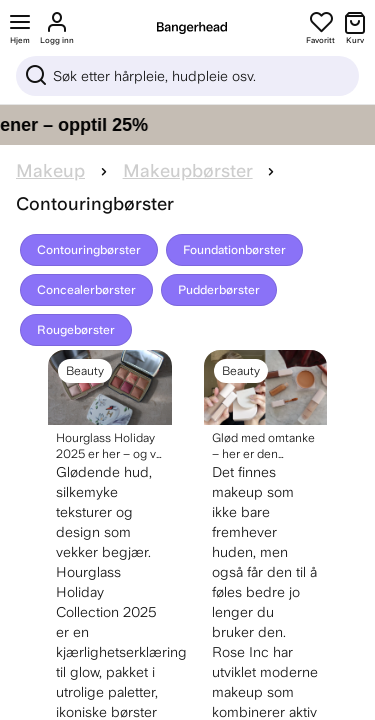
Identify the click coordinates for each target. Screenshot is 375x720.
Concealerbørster (86, 290)
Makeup (50, 171)
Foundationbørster (234, 250)
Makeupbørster (188, 171)
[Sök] (187, 76)
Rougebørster (76, 330)
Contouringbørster (89, 250)
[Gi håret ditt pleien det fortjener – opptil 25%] (187, 125)
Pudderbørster (219, 290)
